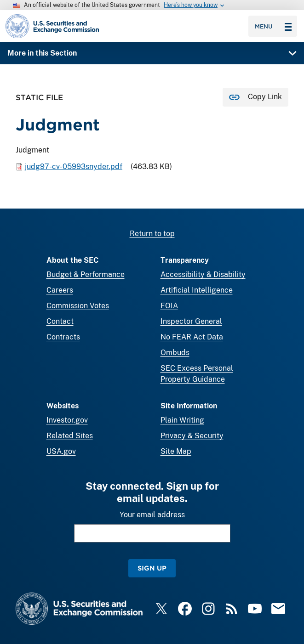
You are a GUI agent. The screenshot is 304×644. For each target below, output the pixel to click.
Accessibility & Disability (203, 274)
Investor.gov (67, 420)
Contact (60, 321)
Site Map (176, 451)
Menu (273, 26)
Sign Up (152, 568)
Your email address (152, 515)
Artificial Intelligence (197, 290)
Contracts (63, 337)
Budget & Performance (86, 274)
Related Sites (70, 436)
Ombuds (175, 353)
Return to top (152, 234)
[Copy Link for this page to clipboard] (255, 97)
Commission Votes (78, 306)
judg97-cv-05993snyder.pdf (74, 167)
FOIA (169, 306)
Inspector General (191, 321)
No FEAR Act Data (192, 337)
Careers (60, 290)
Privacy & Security (192, 436)
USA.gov (61, 451)
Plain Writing (182, 420)
